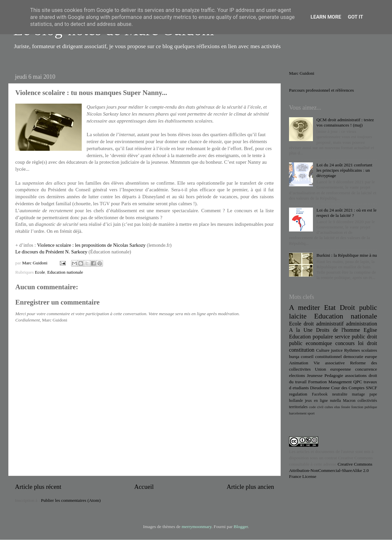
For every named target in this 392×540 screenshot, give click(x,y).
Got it (355, 17)
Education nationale (65, 272)
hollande (296, 401)
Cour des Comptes (348, 388)
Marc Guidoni (302, 73)
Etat (330, 308)
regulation (298, 394)
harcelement (298, 413)
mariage (358, 394)
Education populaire (311, 337)
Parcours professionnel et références (321, 90)
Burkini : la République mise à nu (346, 255)
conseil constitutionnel (321, 357)
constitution (302, 350)
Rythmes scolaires (361, 350)
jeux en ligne (316, 401)
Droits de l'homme (338, 330)
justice (337, 350)
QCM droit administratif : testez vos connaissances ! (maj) (345, 122)
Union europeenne (333, 369)
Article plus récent (38, 487)
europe (371, 357)
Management (340, 382)
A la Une (301, 330)
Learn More (326, 17)
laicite (298, 316)
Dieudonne (320, 388)
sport (311, 413)
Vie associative (329, 363)
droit (372, 343)
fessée (345, 407)
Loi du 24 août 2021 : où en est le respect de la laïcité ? (346, 213)
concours (345, 343)
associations (356, 375)
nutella (335, 401)
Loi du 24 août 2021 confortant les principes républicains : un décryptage (344, 170)
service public (350, 337)
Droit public (358, 308)
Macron (349, 401)
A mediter (304, 308)
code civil (316, 407)
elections (297, 375)
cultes (329, 407)
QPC (358, 382)
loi (361, 343)
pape (373, 394)
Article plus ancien (250, 487)
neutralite (340, 394)
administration (361, 324)
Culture (323, 350)
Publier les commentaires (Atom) (71, 500)
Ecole (40, 272)
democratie (353, 357)
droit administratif (324, 324)
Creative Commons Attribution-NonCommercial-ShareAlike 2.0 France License (331, 470)
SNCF (371, 388)
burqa (294, 357)
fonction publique (364, 407)
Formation (317, 382)
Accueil (144, 487)
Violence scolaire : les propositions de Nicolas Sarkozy (91, 245)
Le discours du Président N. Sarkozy (52, 252)
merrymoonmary (197, 527)
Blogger (241, 527)
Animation (299, 363)
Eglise (370, 330)
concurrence (366, 369)
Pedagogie (334, 375)
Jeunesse (315, 375)
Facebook (320, 394)
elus (337, 407)
